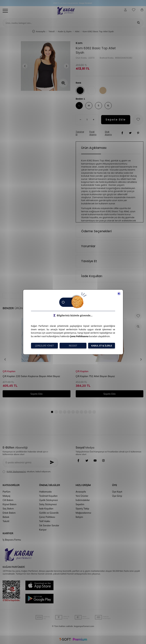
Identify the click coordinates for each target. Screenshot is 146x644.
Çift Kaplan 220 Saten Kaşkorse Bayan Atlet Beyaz (31, 376)
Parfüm (6, 492)
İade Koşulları (92, 276)
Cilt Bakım (8, 500)
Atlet (77, 31)
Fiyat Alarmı (93, 133)
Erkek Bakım (9, 513)
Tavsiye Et (80, 133)
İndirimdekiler (83, 500)
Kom (79, 43)
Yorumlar (88, 246)
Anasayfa (39, 32)
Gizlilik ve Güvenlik (49, 513)
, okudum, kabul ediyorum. (27, 472)
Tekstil (52, 31)
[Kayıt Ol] (53, 463)
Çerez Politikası (47, 517)
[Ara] (138, 23)
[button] (26, 66)
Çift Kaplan (9, 371)
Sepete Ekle (116, 120)
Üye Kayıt (117, 492)
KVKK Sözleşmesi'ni (16, 471)
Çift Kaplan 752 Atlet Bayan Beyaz (95, 376)
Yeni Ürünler (82, 496)
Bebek (6, 517)
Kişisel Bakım (10, 504)
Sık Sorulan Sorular (49, 525)
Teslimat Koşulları (48, 496)
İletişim (79, 517)
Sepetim (80, 504)
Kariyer (43, 530)
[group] (46, 66)
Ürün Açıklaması (94, 148)
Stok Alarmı (108, 133)
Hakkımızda (45, 492)
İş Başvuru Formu (12, 540)
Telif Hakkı (45, 521)
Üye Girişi (117, 496)
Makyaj (6, 496)
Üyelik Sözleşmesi (48, 500)
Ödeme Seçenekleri (96, 231)
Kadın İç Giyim (65, 31)
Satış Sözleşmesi (48, 504)
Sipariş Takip (82, 509)
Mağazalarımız (84, 513)
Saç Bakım (8, 509)
